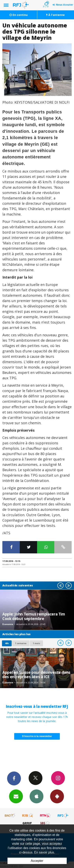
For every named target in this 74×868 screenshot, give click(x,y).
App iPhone (37, 796)
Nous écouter (65, 5)
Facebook (14, 778)
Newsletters (16, 796)
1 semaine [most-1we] (21, 643)
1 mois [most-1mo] (36, 643)
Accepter (37, 861)
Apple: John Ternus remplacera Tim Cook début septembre (34, 616)
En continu (19, 15)
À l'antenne (55, 15)
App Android (57, 796)
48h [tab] (7, 643)
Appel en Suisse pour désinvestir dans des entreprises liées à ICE (36, 674)
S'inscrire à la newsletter (37, 736)
